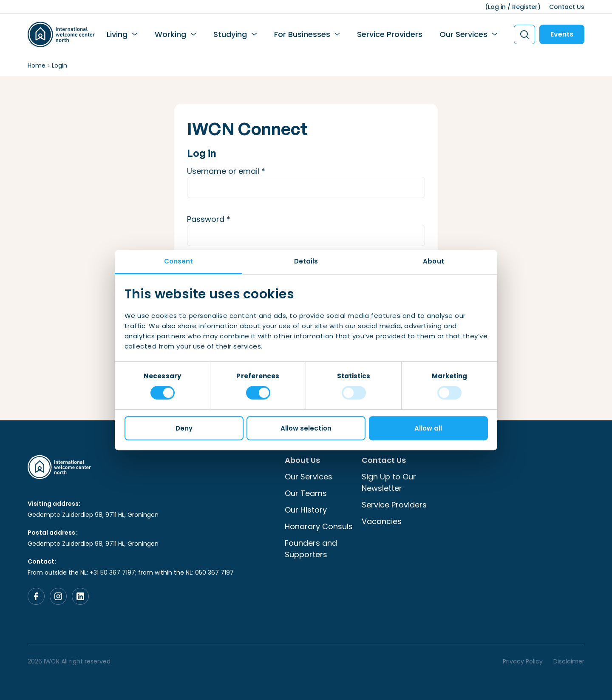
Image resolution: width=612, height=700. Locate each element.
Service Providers (390, 34)
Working (170, 34)
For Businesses (302, 34)
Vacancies (382, 521)
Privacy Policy (523, 661)
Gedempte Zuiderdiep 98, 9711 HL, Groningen (93, 515)
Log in (497, 7)
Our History (306, 510)
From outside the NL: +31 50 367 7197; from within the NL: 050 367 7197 (131, 572)
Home (37, 65)
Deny (184, 428)
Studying (230, 34)
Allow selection (306, 428)
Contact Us (567, 7)
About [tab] (433, 261)
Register (525, 7)
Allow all (428, 428)
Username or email (243, 171)
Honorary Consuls (319, 526)
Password (225, 219)
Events (562, 34)
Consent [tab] (179, 261)
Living (117, 34)
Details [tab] (306, 261)
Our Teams (306, 493)
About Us (302, 460)
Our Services (463, 34)
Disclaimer (569, 661)
